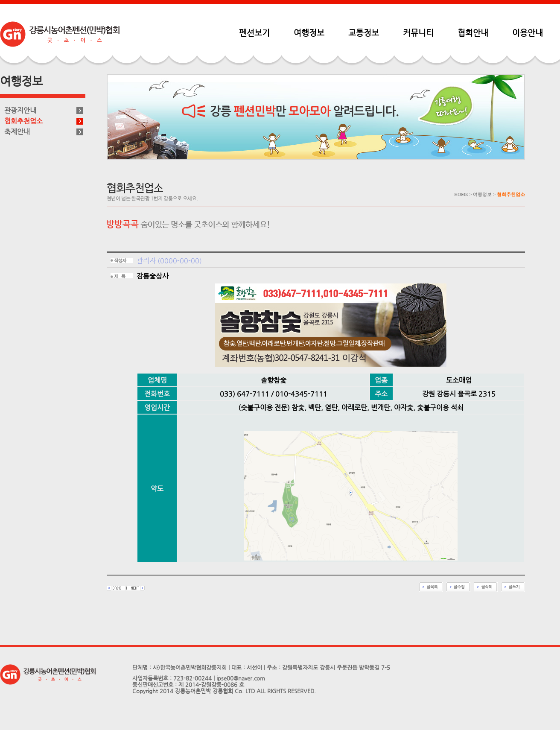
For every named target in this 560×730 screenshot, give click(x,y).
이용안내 (528, 32)
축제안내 (17, 132)
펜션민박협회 (60, 34)
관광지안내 (20, 110)
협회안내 (473, 32)
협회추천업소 (23, 121)
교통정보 (364, 32)
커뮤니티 (418, 32)
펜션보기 (254, 32)
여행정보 (309, 32)
